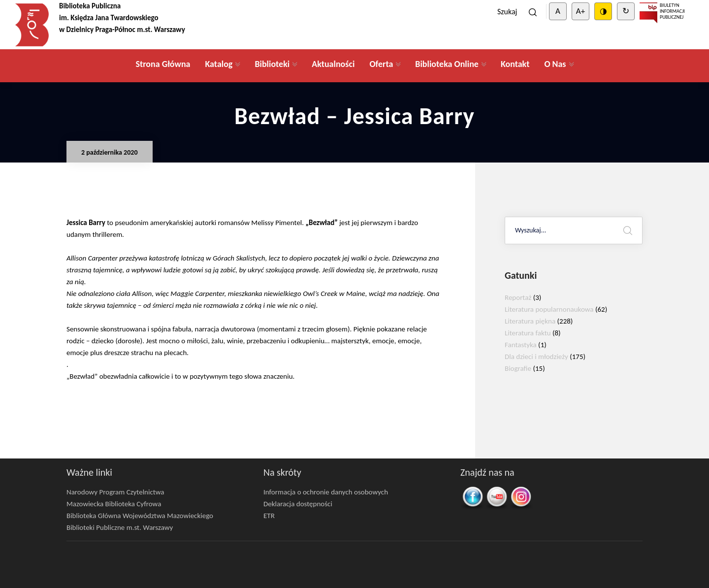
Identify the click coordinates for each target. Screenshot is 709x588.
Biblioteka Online (447, 64)
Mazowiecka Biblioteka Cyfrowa (114, 504)
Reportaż (518, 297)
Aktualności (333, 64)
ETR (269, 516)
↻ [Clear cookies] (626, 11)
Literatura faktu (528, 333)
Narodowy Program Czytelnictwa (115, 492)
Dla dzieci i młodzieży (536, 357)
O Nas (555, 64)
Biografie (518, 368)
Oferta (381, 64)
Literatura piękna (530, 321)
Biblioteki (272, 64)
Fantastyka (521, 345)
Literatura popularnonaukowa (549, 309)
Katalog (219, 64)
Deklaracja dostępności (298, 504)
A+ (580, 11)
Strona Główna (163, 64)
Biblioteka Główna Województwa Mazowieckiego (140, 516)
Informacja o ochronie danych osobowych (326, 492)
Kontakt (515, 64)
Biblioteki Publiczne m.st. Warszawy (120, 527)
